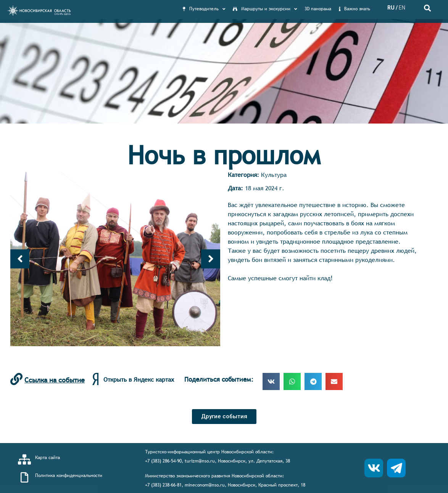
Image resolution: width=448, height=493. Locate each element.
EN (402, 8)
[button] (224, 417)
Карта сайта (48, 458)
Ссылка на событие (55, 380)
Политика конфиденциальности (69, 475)
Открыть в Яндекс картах (139, 379)
